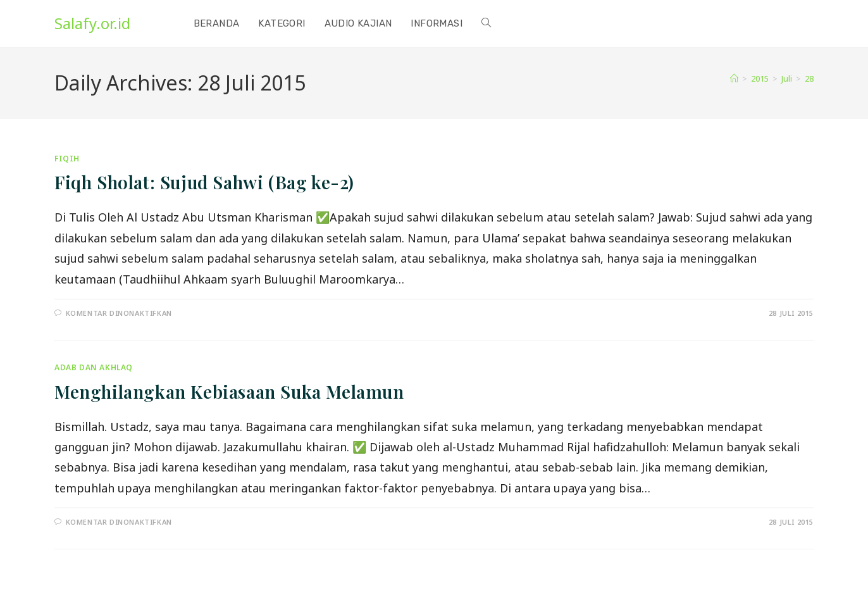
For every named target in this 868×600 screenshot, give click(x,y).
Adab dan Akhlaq (94, 367)
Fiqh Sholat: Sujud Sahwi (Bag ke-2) (204, 182)
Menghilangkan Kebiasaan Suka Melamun (229, 391)
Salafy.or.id (92, 23)
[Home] (734, 78)
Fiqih (67, 159)
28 (809, 78)
